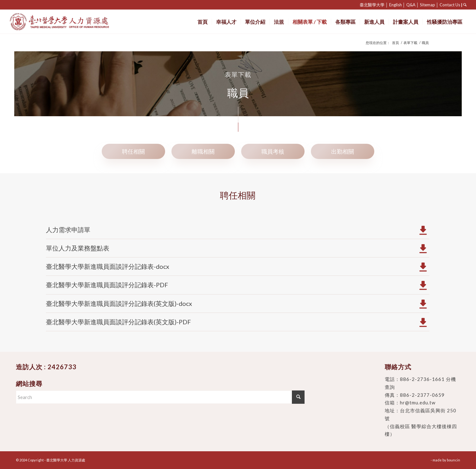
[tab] (133, 151)
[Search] (160, 397)
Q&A (411, 5)
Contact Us (450, 5)
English (396, 5)
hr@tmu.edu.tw (418, 402)
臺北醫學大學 (372, 5)
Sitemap (428, 5)
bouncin (453, 460)
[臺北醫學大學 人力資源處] (73, 22)
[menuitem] (203, 22)
